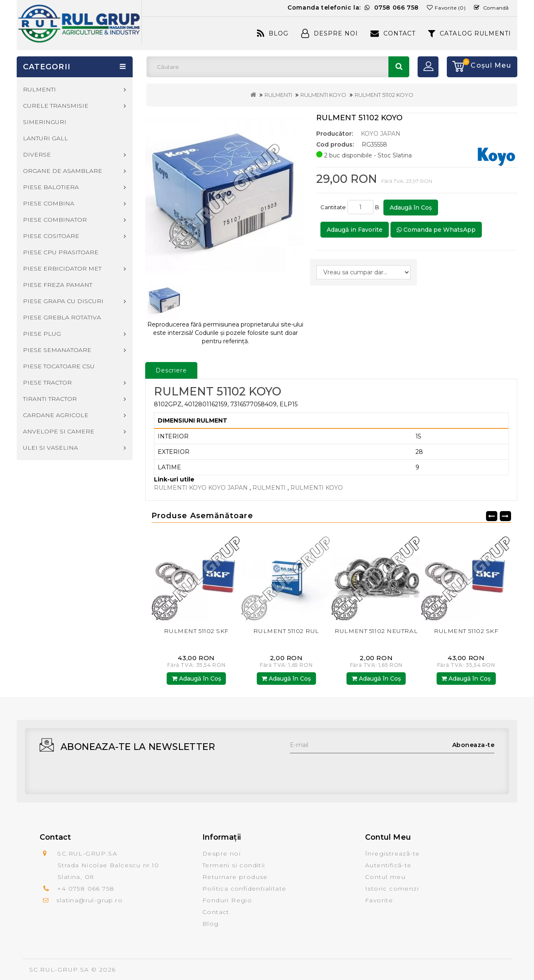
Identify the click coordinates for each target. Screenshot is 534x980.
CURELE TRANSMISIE (56, 106)
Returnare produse (235, 877)
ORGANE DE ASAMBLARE (63, 171)
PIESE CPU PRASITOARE (61, 252)
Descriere (171, 370)
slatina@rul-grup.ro (89, 900)
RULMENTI (278, 95)
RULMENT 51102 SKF (196, 631)
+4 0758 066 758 (86, 889)
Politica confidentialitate (244, 889)
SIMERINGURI (45, 122)
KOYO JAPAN (381, 134)
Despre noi (222, 853)
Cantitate (333, 207)
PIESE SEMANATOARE (57, 350)
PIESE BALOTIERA (51, 187)
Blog (273, 33)
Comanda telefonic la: (353, 8)
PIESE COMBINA (49, 203)
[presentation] (353, 770)
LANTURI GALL (45, 138)
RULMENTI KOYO (323, 95)
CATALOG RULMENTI (470, 33)
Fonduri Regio (227, 900)
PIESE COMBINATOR (55, 220)
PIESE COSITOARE (51, 236)
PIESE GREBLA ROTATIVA (62, 317)
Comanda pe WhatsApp (436, 230)
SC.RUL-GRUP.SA (59, 970)
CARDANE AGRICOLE (56, 415)
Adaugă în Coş (411, 208)
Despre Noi (330, 33)
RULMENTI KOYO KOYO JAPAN (201, 488)
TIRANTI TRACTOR (50, 399)
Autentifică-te (388, 865)
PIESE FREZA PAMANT (58, 285)
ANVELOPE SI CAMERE (59, 431)
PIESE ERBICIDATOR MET (62, 268)
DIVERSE (37, 154)
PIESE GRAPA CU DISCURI (63, 301)
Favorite (379, 900)
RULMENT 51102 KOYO (384, 95)
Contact (393, 33)
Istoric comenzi (392, 889)
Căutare (399, 67)
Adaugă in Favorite (355, 230)
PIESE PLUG (42, 334)
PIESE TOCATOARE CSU (59, 366)
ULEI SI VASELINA (50, 448)
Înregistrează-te (392, 853)
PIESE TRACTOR (47, 382)
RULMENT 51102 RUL (286, 631)
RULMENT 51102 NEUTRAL (376, 631)
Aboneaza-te (474, 745)
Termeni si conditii (234, 865)
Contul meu (385, 877)
